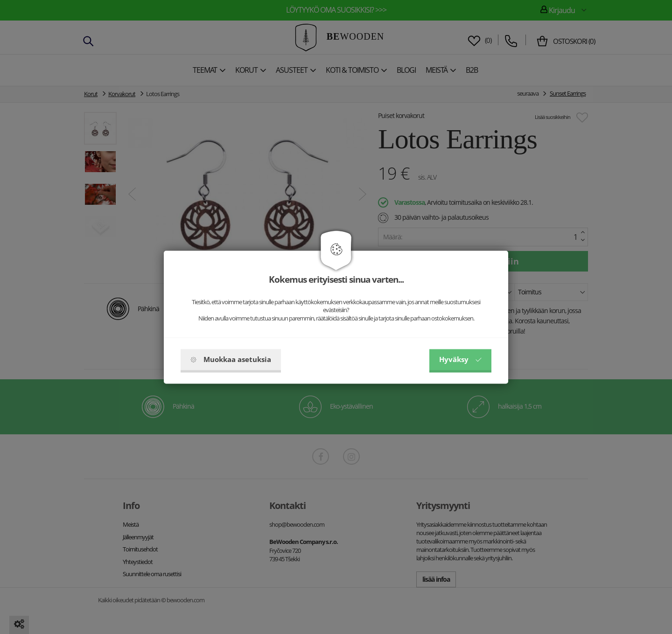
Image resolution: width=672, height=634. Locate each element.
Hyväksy (460, 359)
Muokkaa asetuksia (231, 359)
